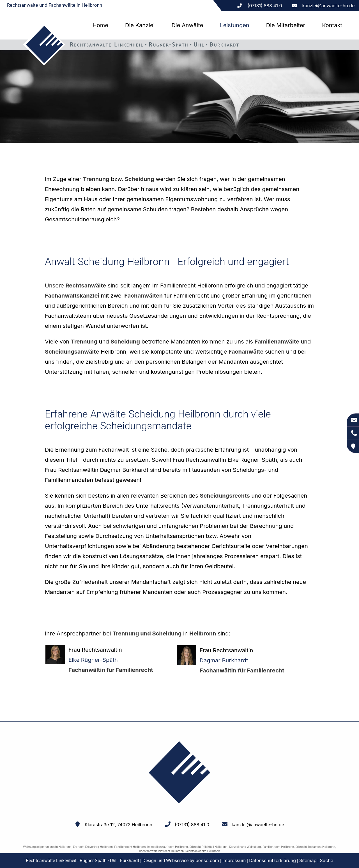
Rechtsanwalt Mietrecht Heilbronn (162, 851)
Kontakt (332, 25)
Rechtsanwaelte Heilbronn (203, 851)
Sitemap (308, 860)
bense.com (207, 860)
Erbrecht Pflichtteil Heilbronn (209, 847)
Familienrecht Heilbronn (130, 847)
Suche (326, 860)
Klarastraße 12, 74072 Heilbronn (118, 825)
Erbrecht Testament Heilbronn (315, 847)
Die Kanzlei (140, 25)
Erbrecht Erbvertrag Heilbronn (93, 847)
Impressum (234, 860)
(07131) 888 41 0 (192, 825)
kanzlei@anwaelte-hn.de (329, 6)
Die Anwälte (187, 25)
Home (100, 25)
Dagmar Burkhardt (224, 660)
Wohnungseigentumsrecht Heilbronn (47, 847)
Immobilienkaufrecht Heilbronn (168, 847)
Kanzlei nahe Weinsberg (245, 847)
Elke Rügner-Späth (93, 660)
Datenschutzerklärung (272, 860)
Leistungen (234, 25)
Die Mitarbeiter (286, 25)
